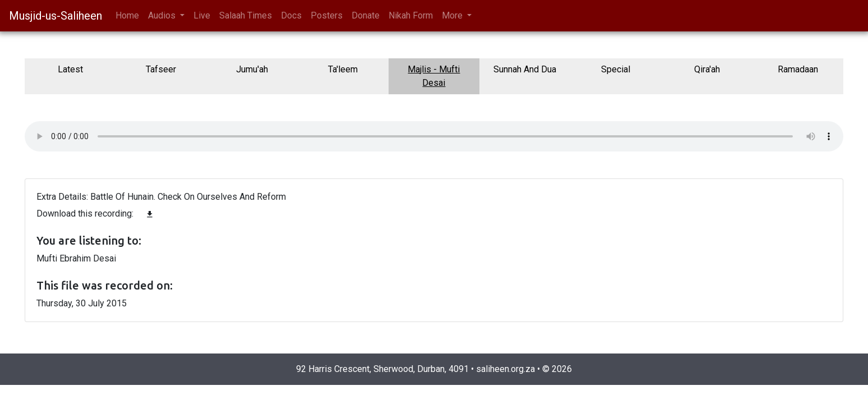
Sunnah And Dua (525, 69)
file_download (150, 214)
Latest (70, 69)
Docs (291, 15)
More (453, 15)
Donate (366, 15)
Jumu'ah (252, 69)
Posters (327, 15)
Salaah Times (246, 15)
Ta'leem (343, 69)
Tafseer (161, 69)
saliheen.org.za (505, 369)
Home (127, 15)
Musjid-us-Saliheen (56, 16)
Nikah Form (411, 15)
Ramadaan (798, 69)
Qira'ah (707, 69)
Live (202, 15)
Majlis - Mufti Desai (434, 76)
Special (616, 69)
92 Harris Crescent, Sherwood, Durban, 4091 (382, 369)
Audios (163, 15)
